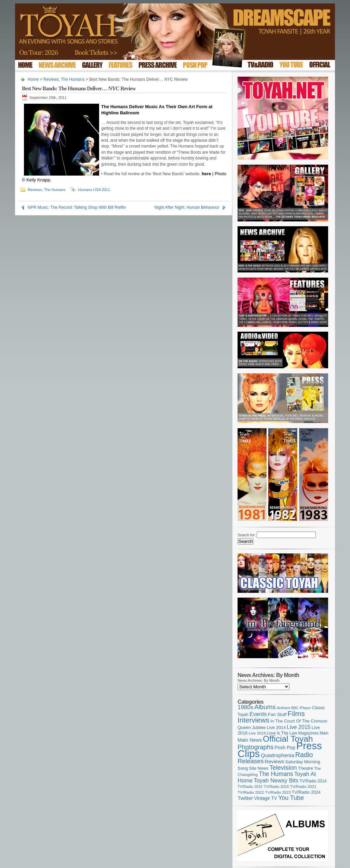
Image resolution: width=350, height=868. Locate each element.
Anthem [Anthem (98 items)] (284, 708)
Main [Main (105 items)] (324, 733)
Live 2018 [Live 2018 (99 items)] (257, 733)
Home (33, 79)
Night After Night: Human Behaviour (187, 207)
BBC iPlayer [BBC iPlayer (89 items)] (301, 708)
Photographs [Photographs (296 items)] (256, 747)
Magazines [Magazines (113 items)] (308, 733)
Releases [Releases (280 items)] (251, 761)
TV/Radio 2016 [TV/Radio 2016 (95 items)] (276, 787)
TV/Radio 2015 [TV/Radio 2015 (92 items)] (250, 787)
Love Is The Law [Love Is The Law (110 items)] (282, 733)
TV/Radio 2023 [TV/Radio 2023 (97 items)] (278, 792)
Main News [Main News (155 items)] (250, 740)
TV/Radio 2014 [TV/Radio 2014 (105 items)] (313, 781)
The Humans (73, 79)
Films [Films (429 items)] (296, 713)
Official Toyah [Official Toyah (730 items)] (288, 739)
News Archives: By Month (259, 680)
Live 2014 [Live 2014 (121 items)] (277, 727)
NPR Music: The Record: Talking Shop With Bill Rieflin (77, 207)
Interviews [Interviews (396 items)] (253, 720)
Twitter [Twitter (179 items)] (245, 798)
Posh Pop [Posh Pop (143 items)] (285, 748)
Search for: (247, 535)
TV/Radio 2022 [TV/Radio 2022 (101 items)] (251, 792)
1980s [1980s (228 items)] (245, 707)
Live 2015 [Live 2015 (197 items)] (299, 727)
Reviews (51, 79)
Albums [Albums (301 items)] (265, 707)
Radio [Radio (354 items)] (304, 755)
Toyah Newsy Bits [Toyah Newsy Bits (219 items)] (276, 781)
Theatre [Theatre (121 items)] (306, 768)
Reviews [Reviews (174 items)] (274, 761)
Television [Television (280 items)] (283, 768)
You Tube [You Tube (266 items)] (291, 798)
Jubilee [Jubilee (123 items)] (259, 727)
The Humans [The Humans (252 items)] (276, 774)
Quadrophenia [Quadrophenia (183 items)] (278, 755)
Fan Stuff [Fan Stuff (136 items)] (277, 714)
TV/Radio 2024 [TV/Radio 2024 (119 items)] (306, 792)
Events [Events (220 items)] (258, 714)
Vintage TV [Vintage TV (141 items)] (265, 798)
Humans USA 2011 (94, 190)
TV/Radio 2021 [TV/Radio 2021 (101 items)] (303, 787)
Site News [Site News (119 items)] (259, 768)
